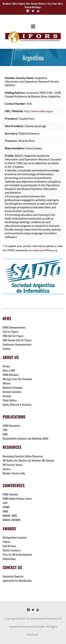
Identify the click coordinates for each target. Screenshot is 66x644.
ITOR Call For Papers (13, 336)
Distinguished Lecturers (15, 537)
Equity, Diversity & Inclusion (17, 404)
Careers (7, 469)
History (6, 366)
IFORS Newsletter (11, 426)
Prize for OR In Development (17, 554)
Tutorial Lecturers (12, 550)
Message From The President (17, 379)
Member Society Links (14, 473)
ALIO (5, 503)
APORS (6, 507)
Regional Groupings (13, 387)
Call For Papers (10, 331)
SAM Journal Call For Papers (17, 340)
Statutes (7, 396)
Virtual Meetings (33, 7)
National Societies (12, 392)
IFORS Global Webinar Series (17, 498)
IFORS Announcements (14, 327)
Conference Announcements (17, 344)
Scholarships (9, 559)
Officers (7, 383)
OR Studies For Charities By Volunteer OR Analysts (28, 460)
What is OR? (9, 370)
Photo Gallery (10, 400)
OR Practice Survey (12, 465)
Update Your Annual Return (32, 3)
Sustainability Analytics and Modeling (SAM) (25, 438)
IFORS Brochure (11, 375)
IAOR (5, 434)
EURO (5, 511)
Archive (7, 349)
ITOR (5, 430)
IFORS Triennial (10, 494)
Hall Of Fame (9, 546)
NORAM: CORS (10, 516)
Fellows (6, 542)
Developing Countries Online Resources (23, 456)
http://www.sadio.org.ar (39, 111)
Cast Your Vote (55, 3)
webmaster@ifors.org (45, 251)
